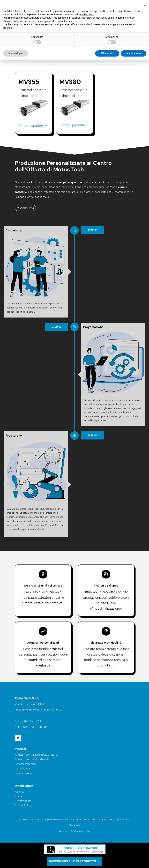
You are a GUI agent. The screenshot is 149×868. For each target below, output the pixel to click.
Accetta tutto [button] (133, 53)
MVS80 (70, 82)
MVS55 (29, 82)
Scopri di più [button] (15, 53)
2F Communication (81, 831)
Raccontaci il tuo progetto (72, 861)
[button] (145, 5)
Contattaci (27, 208)
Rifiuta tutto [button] (107, 53)
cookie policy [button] (87, 15)
